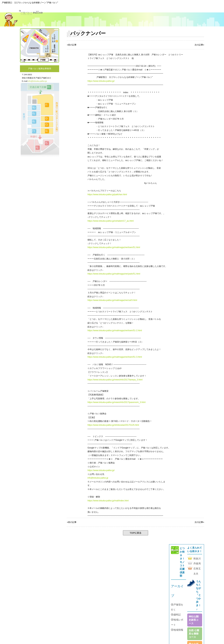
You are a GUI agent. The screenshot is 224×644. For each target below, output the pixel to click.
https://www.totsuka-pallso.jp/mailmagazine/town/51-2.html (115, 330)
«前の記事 (72, 45)
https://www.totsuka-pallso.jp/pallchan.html (107, 194)
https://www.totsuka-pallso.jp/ (101, 81)
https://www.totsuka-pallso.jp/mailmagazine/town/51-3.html (115, 357)
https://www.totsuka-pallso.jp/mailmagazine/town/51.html (114, 247)
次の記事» (199, 522)
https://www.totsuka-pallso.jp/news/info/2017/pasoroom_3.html (117, 402)
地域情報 (177, 630)
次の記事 (199, 45)
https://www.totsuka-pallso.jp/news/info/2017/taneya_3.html (115, 380)
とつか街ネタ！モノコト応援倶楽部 (182, 562)
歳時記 (176, 615)
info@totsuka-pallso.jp (37, 81)
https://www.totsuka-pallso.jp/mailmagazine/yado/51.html (114, 274)
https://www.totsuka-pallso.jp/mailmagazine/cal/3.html (112, 300)
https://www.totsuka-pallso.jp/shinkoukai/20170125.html (113, 425)
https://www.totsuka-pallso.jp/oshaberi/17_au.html (111, 221)
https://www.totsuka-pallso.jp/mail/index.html (108, 501)
